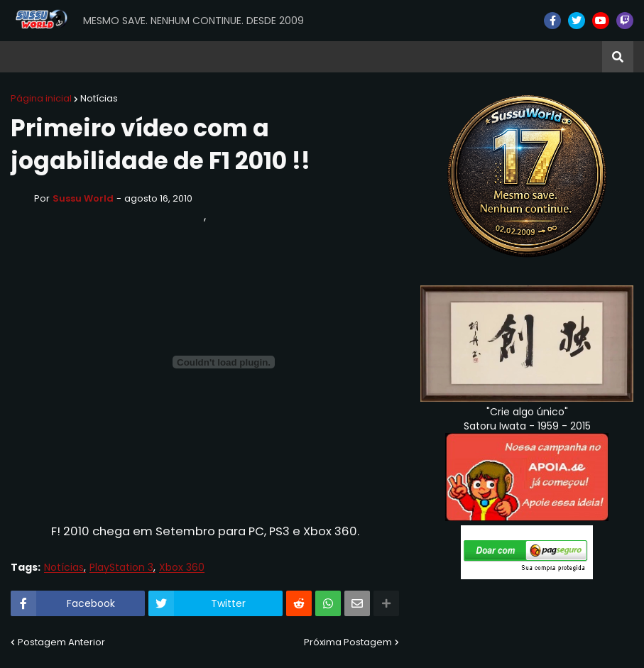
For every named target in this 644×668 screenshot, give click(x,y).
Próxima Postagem (348, 642)
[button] (618, 57)
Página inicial (41, 98)
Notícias (99, 98)
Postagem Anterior (61, 642)
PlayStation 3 (121, 568)
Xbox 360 (182, 568)
